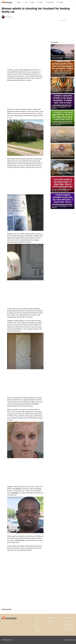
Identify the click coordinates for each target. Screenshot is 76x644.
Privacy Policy (67, 622)
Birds (32, 2)
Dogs (18, 2)
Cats (25, 2)
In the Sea (60, 2)
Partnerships (51, 621)
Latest (37, 621)
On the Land (49, 2)
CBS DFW (18, 489)
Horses (40, 2)
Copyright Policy (67, 626)
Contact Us (50, 622)
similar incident (19, 540)
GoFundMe (15, 493)
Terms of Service (67, 621)
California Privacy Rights (69, 624)
